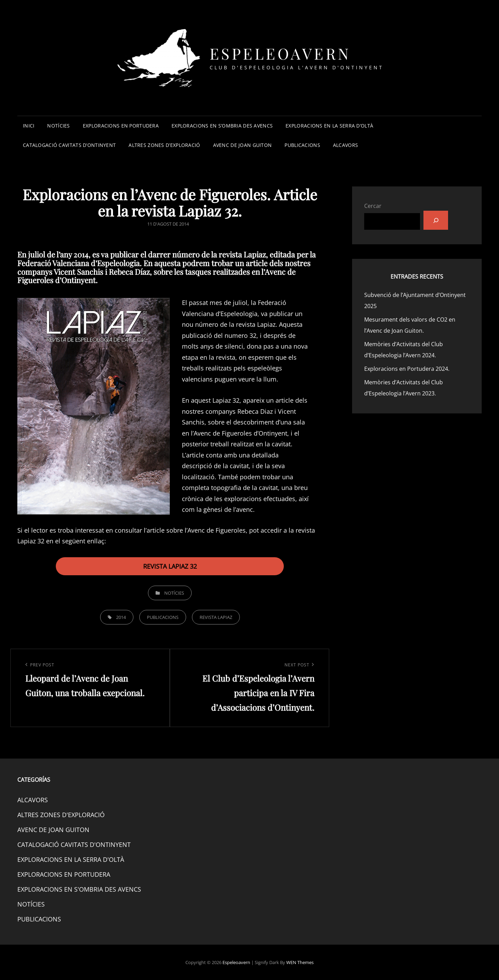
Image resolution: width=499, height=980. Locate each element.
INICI (29, 126)
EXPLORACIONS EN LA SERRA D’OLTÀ (329, 126)
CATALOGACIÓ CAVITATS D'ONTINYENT (74, 845)
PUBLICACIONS (302, 145)
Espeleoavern (280, 53)
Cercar (373, 206)
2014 (121, 617)
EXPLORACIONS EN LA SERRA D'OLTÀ (71, 859)
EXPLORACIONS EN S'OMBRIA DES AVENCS (79, 889)
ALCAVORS (345, 145)
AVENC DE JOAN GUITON (243, 145)
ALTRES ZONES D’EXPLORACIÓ (164, 145)
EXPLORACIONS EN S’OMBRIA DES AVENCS (222, 126)
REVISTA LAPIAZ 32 (170, 566)
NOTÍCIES (58, 126)
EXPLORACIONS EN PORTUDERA (121, 126)
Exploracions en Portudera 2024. (407, 369)
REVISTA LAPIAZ (216, 617)
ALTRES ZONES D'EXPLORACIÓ (61, 815)
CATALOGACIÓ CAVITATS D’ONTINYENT (69, 145)
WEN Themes (300, 962)
